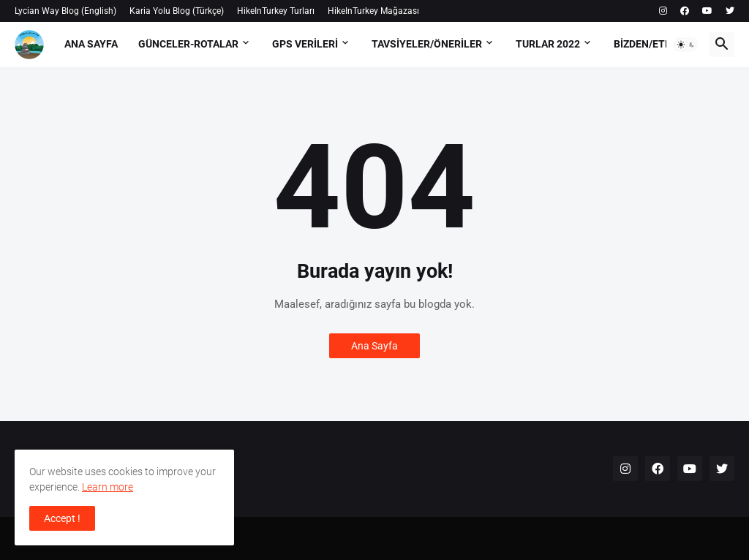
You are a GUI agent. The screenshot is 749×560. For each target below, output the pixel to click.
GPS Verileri (305, 44)
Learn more (108, 487)
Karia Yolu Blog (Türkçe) (177, 11)
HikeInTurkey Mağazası (373, 11)
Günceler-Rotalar (188, 44)
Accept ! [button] (62, 518)
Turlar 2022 (548, 44)
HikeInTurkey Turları (276, 11)
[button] (686, 45)
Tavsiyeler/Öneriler (427, 44)
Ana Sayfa (91, 44)
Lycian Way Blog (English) (65, 11)
